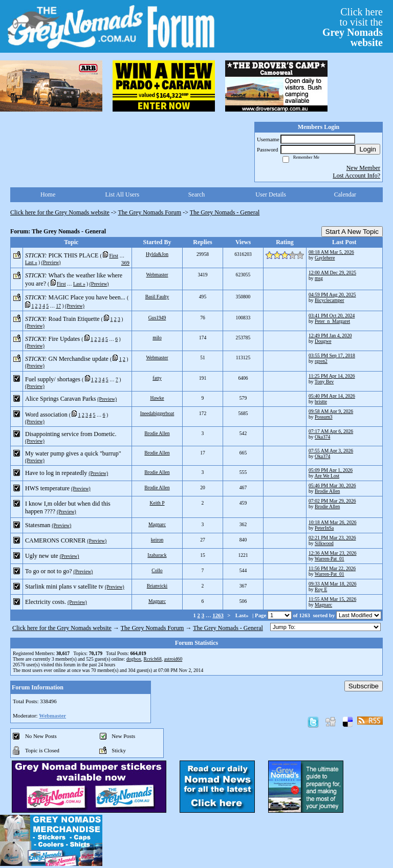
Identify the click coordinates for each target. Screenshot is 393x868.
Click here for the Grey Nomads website (60, 212)
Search (197, 194)
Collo (157, 570)
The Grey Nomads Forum (150, 212)
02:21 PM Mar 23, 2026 (332, 538)
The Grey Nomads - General (225, 212)
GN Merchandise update (79, 359)
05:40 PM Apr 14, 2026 (332, 396)
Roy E (321, 589)
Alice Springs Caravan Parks (60, 399)
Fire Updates (64, 339)
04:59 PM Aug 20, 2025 (332, 295)
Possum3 (324, 417)
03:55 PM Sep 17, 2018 (332, 355)
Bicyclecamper (330, 300)
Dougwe (323, 341)
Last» (243, 615)
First (114, 256)
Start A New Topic (352, 232)
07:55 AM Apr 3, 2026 (331, 451)
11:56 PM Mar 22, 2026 (332, 568)
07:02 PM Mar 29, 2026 (332, 501)
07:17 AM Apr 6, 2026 (331, 431)
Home (48, 194)
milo (157, 338)
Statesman (38, 525)
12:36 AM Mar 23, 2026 (333, 553)
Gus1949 (157, 318)
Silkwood (324, 543)
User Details (271, 194)
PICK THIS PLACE (74, 255)
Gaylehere (325, 258)
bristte (321, 402)
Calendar (345, 194)
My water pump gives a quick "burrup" (73, 453)
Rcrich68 (153, 659)
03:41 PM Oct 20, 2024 (332, 316)
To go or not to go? (48, 571)
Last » (31, 262)
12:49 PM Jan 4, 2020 (330, 335)
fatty (157, 378)
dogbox (134, 659)
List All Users (122, 194)
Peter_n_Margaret (332, 321)
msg (319, 278)
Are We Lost (327, 476)
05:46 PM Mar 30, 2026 (332, 485)
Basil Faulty (157, 297)
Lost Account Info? (356, 176)
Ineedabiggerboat (157, 413)
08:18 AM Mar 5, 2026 (331, 252)
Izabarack (157, 555)
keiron (157, 540)
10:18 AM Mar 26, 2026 (333, 522)
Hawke (157, 398)
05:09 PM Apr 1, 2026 (331, 470)
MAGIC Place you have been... (87, 297)
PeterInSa (324, 528)
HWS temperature (47, 488)
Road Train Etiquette (74, 319)
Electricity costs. (46, 602)
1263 (218, 615)
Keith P (157, 503)
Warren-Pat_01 (330, 559)
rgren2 (321, 361)
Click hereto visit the (353, 27)
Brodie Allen (157, 433)
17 (58, 306)
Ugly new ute (42, 556)
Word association (46, 415)
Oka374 (322, 437)
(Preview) (51, 262)
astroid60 (173, 659)
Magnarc (157, 524)
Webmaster (157, 275)
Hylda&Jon (157, 254)
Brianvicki (157, 586)
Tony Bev (324, 382)
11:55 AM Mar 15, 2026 (332, 599)
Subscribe (364, 686)
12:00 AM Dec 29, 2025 (332, 273)
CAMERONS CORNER (55, 540)
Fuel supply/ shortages (53, 379)
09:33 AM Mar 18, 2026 (333, 584)
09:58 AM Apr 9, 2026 (331, 411)
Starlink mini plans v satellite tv (64, 587)
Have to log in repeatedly (56, 473)
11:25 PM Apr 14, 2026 (332, 376)
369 (125, 263)
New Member (363, 168)
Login (368, 149)
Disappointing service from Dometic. (71, 434)
